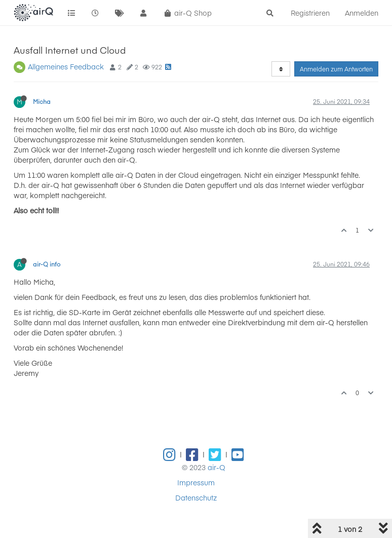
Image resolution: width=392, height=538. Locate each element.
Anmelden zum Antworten (336, 69)
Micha (42, 101)
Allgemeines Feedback (66, 66)
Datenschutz (196, 497)
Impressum (196, 482)
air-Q (217, 467)
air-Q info (47, 264)
